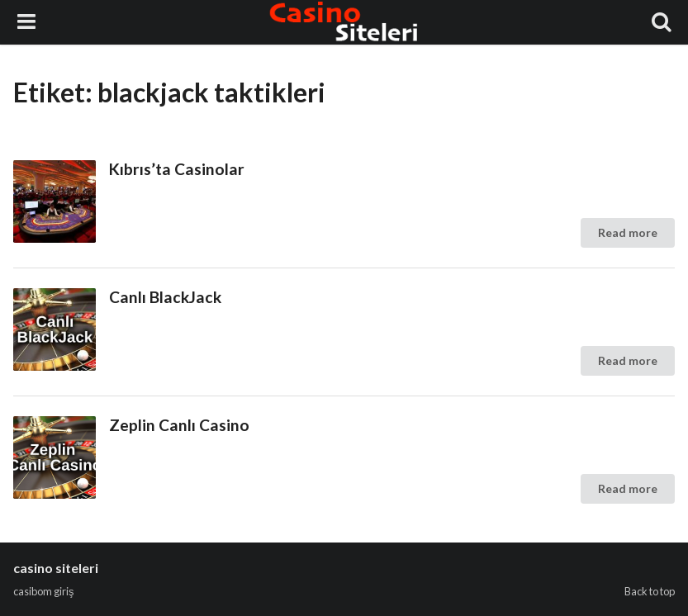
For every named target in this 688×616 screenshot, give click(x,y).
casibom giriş (43, 591)
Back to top (650, 591)
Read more (628, 232)
